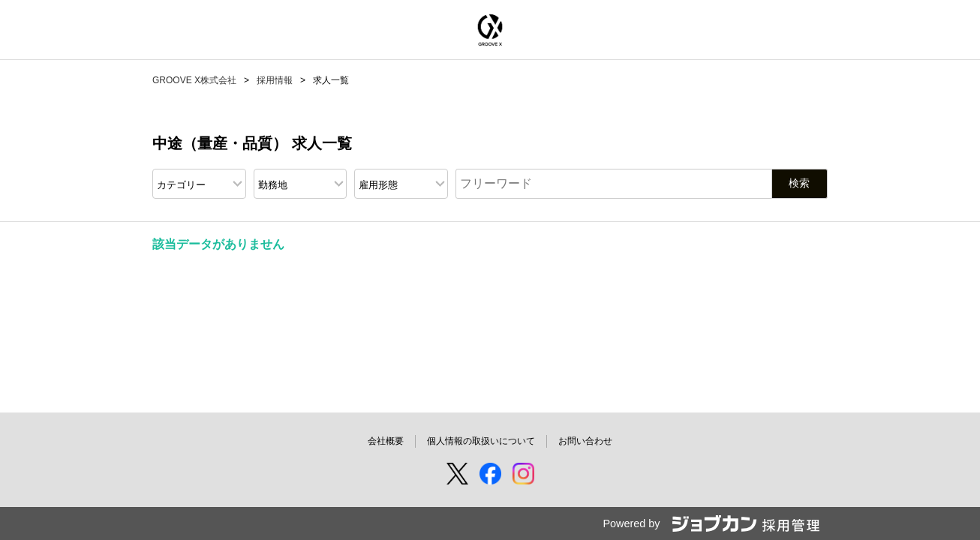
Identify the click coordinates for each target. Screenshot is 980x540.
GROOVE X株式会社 (194, 80)
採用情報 (275, 80)
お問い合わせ (585, 441)
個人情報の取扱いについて (481, 441)
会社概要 (386, 441)
